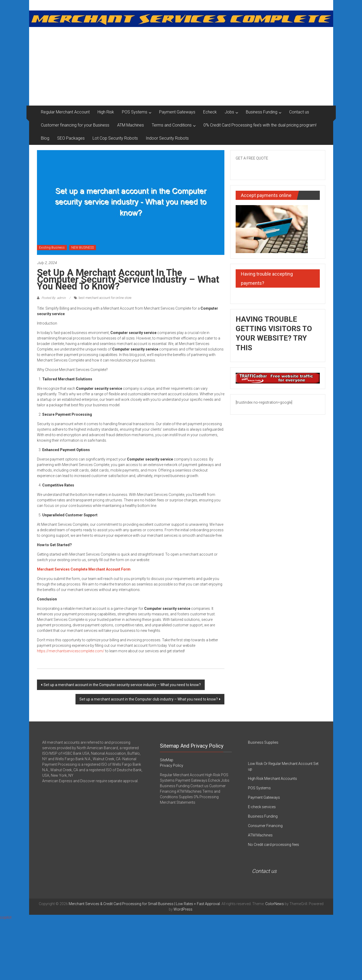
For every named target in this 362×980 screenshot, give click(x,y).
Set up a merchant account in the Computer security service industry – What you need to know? (122, 685)
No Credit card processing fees (274, 845)
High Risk (106, 112)
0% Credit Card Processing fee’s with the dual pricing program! (260, 125)
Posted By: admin (54, 298)
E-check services (262, 807)
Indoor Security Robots (167, 138)
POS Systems (135, 112)
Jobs (229, 112)
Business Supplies (263, 742)
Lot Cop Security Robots (115, 138)
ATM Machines (131, 125)
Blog (45, 138)
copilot (6, 917)
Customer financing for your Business (75, 125)
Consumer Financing (265, 826)
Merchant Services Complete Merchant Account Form (84, 569)
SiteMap (167, 760)
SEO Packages (71, 138)
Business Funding (262, 112)
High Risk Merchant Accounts (272, 779)
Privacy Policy (172, 765)
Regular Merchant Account (65, 112)
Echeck (210, 112)
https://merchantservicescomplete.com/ (71, 651)
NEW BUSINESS (83, 248)
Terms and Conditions (172, 125)
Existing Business (52, 248)
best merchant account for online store (105, 298)
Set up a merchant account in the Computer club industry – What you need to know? (149, 699)
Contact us (299, 112)
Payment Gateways (177, 112)
